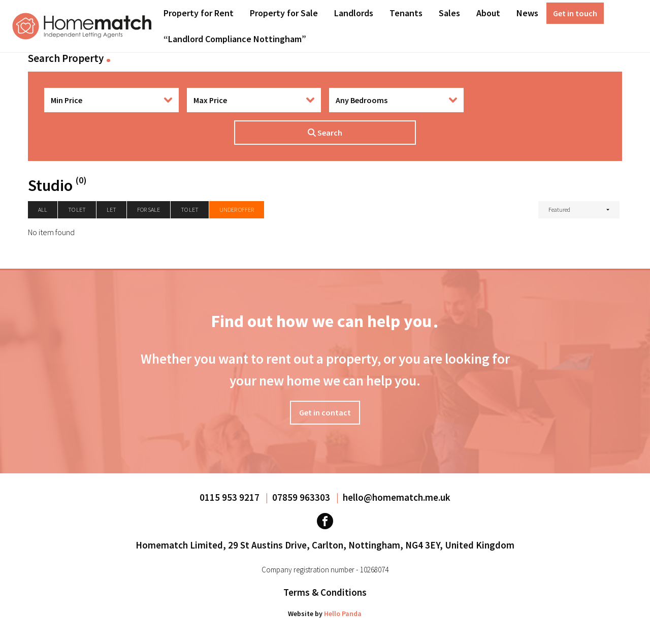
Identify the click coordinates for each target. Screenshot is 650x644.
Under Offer (237, 210)
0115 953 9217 (231, 497)
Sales (449, 13)
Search (325, 133)
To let (77, 210)
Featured (559, 210)
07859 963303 (302, 497)
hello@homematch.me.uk (397, 497)
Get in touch (575, 13)
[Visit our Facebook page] (325, 521)
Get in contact (325, 412)
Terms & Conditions (325, 592)
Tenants (406, 13)
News (527, 13)
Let (111, 210)
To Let (190, 210)
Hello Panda (343, 614)
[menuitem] (199, 13)
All (43, 210)
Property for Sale (284, 13)
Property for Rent (199, 13)
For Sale (149, 210)
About (488, 13)
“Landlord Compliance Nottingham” (235, 39)
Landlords (354, 13)
